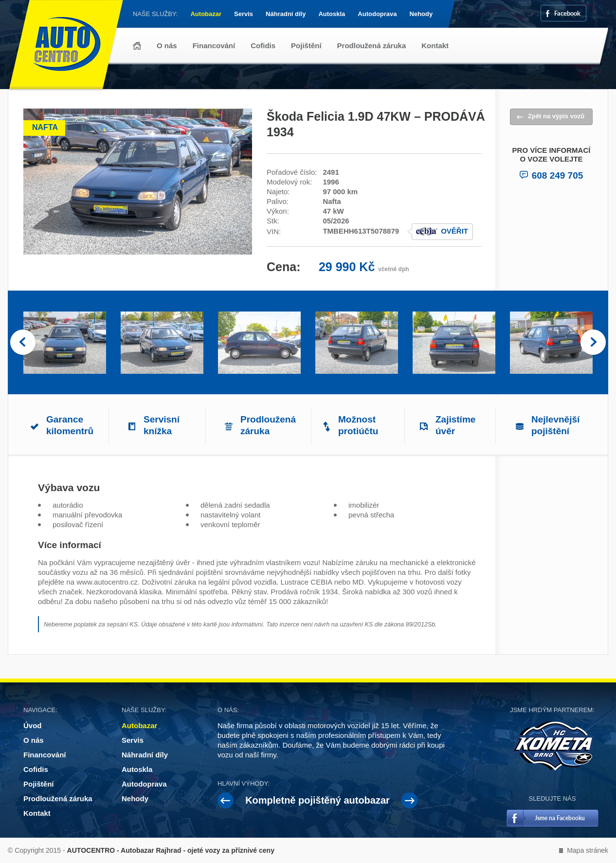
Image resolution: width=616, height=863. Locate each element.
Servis (244, 14)
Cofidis (263, 46)
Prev (23, 343)
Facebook (567, 13)
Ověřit (454, 231)
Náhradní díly (286, 14)
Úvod (137, 46)
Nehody (421, 14)
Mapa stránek (588, 850)
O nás (167, 46)
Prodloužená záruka (372, 46)
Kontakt (435, 46)
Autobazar (206, 14)
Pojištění (306, 46)
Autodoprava (377, 14)
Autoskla (332, 14)
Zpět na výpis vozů (556, 116)
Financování (214, 46)
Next (593, 343)
